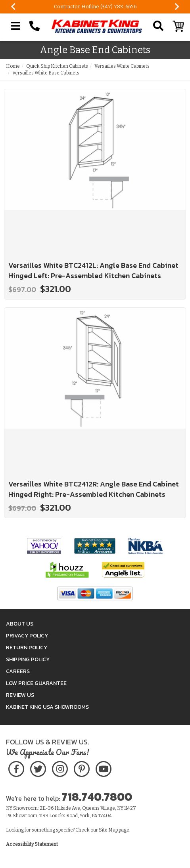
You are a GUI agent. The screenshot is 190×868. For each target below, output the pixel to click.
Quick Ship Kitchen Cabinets (57, 66)
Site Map (108, 830)
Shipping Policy (28, 659)
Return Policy (27, 648)
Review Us (20, 695)
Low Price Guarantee (36, 683)
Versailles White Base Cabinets (46, 73)
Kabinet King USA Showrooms (47, 707)
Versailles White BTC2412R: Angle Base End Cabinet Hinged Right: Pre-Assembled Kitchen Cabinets (94, 489)
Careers (18, 671)
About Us (20, 624)
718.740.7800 (97, 797)
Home (13, 66)
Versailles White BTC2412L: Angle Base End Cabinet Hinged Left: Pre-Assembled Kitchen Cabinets (93, 270)
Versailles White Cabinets (122, 66)
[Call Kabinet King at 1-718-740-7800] (35, 26)
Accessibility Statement (32, 844)
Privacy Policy (27, 636)
